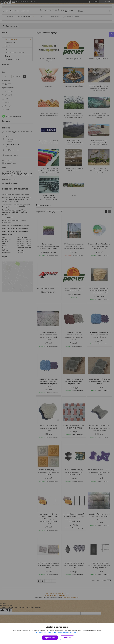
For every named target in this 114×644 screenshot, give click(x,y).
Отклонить (67, 638)
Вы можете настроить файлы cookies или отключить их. (56, 633)
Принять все (50, 638)
